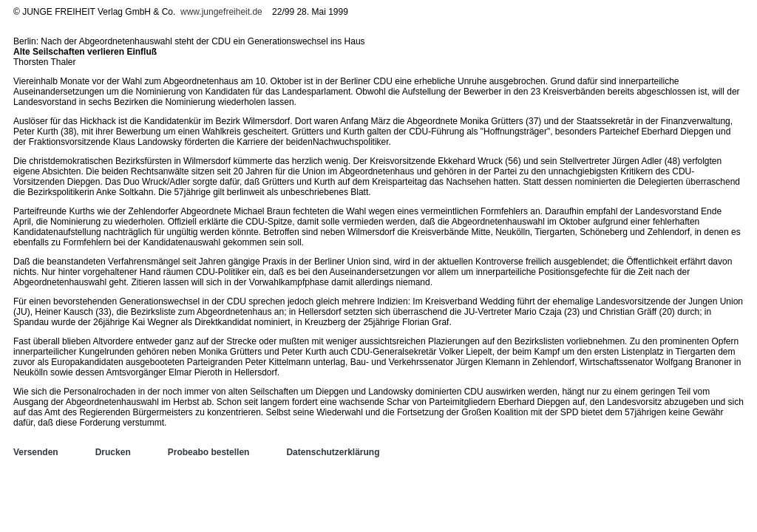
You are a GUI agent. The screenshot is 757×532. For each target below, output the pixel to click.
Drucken (113, 452)
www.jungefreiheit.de (221, 12)
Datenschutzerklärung (333, 452)
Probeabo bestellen (209, 452)
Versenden (36, 452)
